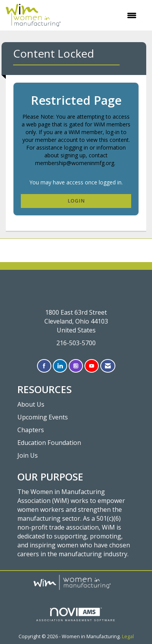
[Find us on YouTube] (92, 366)
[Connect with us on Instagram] (76, 366)
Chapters (31, 430)
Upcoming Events (43, 417)
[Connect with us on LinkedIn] (60, 366)
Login (76, 201)
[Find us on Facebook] (44, 366)
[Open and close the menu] (102, 15)
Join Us (28, 455)
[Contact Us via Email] (108, 366)
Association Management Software (76, 615)
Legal (128, 636)
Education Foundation (49, 443)
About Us (31, 404)
